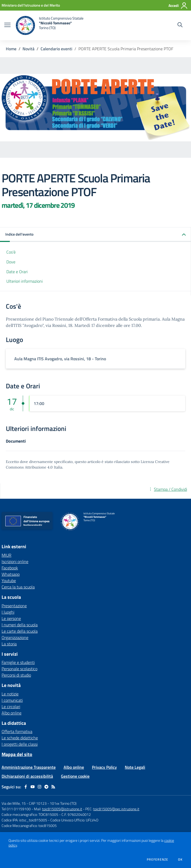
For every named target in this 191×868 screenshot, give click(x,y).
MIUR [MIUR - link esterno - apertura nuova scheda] (6, 555)
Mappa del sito (17, 754)
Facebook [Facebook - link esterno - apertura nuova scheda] (10, 568)
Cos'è (11, 252)
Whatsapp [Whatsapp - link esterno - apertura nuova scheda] (11, 574)
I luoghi (8, 612)
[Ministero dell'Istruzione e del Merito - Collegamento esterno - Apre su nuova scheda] (31, 5)
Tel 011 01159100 (16, 809)
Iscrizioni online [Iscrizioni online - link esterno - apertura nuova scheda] (15, 561)
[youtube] (33, 787)
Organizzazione (15, 637)
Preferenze (157, 860)
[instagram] (39, 787)
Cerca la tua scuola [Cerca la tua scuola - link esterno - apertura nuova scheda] (18, 587)
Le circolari (11, 707)
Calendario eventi (56, 49)
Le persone (11, 618)
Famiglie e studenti (18, 662)
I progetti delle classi (20, 744)
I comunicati (12, 700)
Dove (11, 262)
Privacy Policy (104, 767)
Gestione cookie (75, 776)
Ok (180, 860)
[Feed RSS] (53, 787)
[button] (95, 235)
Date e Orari (17, 272)
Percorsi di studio (16, 675)
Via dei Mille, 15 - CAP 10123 (24, 803)
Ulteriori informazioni (25, 281)
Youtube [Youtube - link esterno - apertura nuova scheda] (9, 581)
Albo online (12, 713)
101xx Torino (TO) (63, 803)
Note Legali (135, 767)
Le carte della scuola (20, 631)
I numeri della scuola (20, 625)
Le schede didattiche (20, 738)
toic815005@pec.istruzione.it (116, 809)
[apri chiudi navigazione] (7, 25)
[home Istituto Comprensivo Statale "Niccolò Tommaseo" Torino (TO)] (50, 25)
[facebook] (26, 787)
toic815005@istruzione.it (62, 809)
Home (11, 49)
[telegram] (46, 787)
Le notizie (10, 694)
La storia (9, 644)
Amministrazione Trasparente (29, 767)
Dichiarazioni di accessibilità (27, 776)
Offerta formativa (17, 731)
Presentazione (14, 606)
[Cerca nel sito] (180, 25)
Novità (28, 49)
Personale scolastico (19, 669)
